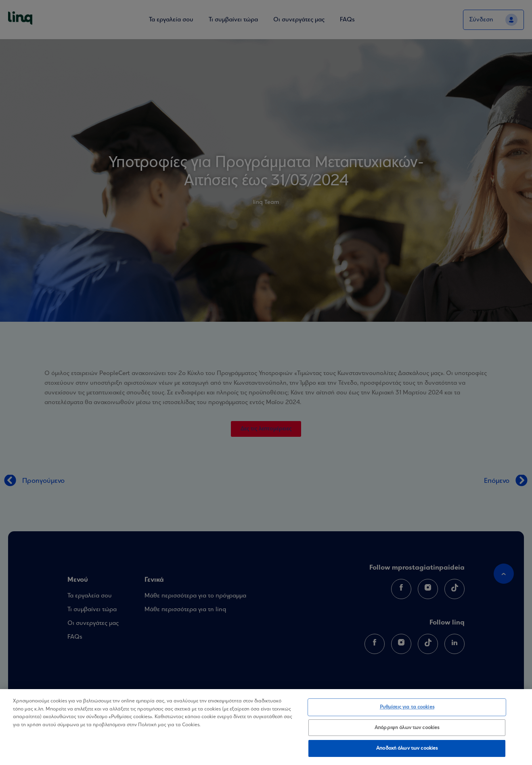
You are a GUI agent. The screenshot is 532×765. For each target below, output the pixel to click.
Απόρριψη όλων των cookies (407, 728)
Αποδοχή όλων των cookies (407, 748)
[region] (266, 727)
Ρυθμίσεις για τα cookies (407, 707)
